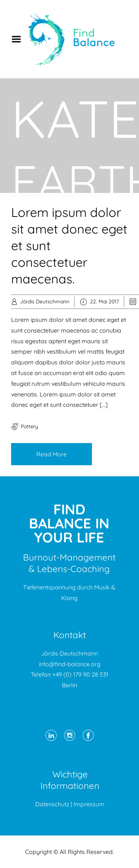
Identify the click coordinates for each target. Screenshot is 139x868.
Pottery (29, 426)
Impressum (89, 804)
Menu (19, 39)
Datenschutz (52, 804)
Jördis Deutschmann (45, 302)
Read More (52, 454)
